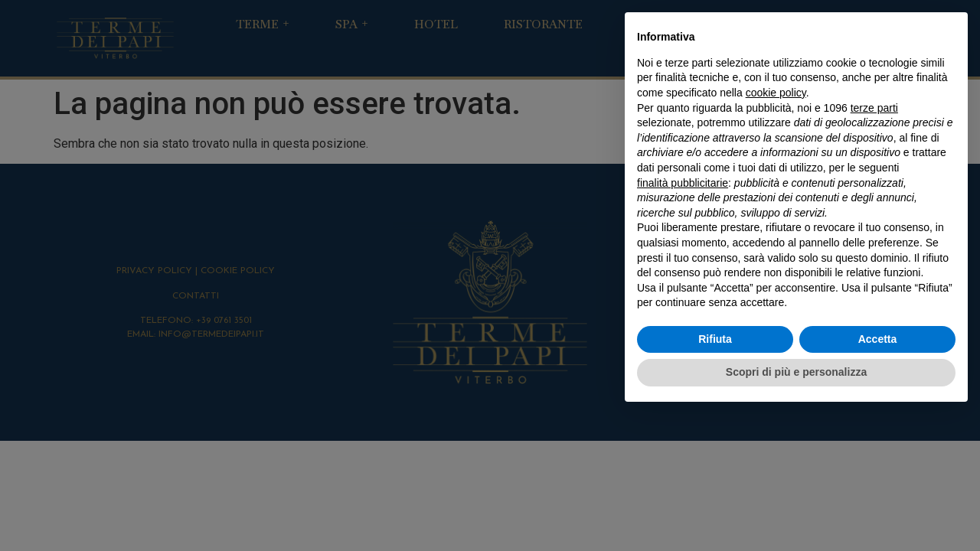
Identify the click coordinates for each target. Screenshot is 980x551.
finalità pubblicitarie (683, 183)
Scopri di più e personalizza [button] (796, 372)
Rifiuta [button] (715, 339)
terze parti (874, 108)
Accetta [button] (878, 339)
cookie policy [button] (776, 93)
